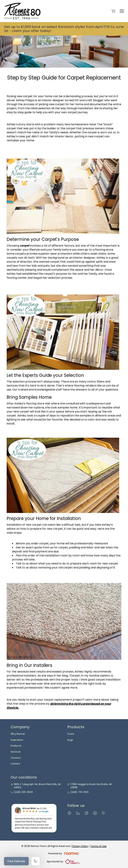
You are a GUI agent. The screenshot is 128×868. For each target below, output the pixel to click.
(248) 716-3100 (79, 792)
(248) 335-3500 (23, 792)
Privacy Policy (80, 846)
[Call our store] (35, 861)
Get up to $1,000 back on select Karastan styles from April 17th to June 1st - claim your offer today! (64, 29)
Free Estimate (16, 861)
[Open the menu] (122, 11)
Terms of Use (98, 846)
